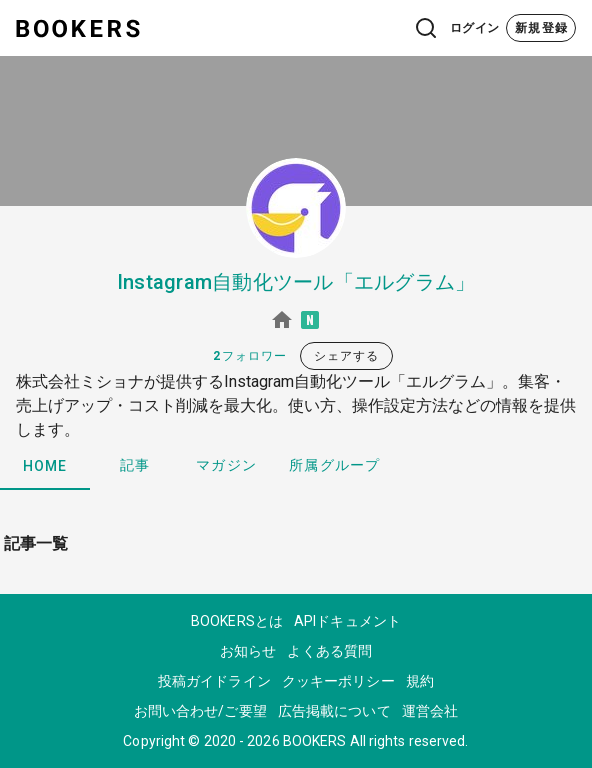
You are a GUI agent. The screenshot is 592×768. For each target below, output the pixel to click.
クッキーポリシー (338, 681)
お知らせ (248, 651)
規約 (420, 681)
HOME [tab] (45, 466)
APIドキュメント (347, 621)
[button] (386, 28)
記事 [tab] (135, 465)
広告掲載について (334, 711)
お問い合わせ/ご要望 (200, 711)
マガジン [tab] (226, 465)
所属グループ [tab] (335, 465)
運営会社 (430, 711)
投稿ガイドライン (214, 681)
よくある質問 (329, 651)
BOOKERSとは (237, 621)
